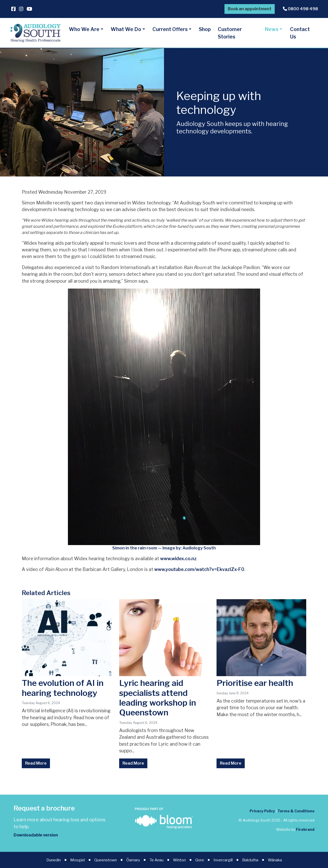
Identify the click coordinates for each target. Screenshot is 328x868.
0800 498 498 (300, 9)
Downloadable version (36, 835)
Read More (36, 763)
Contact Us (300, 33)
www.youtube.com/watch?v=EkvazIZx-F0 (199, 569)
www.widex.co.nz (178, 559)
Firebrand (305, 829)
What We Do (126, 29)
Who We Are (84, 29)
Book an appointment (250, 9)
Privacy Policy (262, 811)
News (271, 29)
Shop (205, 29)
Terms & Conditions (296, 811)
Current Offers (170, 29)
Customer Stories (230, 33)
